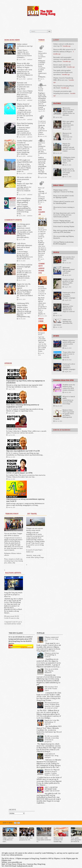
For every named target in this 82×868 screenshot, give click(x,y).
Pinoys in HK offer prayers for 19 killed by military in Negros (64, 50)
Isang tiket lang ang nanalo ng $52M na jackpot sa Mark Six (13, 595)
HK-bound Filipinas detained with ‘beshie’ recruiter (69, 270)
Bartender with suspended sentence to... (44, 840)
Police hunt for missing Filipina (64, 226)
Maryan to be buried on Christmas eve (67, 135)
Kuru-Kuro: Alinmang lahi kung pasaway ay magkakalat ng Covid (23, 406)
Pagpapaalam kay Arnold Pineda (42, 88)
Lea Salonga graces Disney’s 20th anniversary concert (23, 226)
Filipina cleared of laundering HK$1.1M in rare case (63, 79)
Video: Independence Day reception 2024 (42, 55)
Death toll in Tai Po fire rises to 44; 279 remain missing (69, 172)
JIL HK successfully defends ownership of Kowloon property (52, 739)
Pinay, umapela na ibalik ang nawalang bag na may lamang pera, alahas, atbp (14, 561)
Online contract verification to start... (8, 840)
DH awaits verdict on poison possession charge (24, 179)
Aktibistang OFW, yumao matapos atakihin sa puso (23, 305)
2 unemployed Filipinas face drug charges (52, 756)
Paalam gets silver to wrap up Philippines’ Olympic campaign (69, 295)
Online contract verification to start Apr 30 (25, 46)
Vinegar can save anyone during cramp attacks (35, 529)
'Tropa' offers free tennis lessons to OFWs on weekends (69, 355)
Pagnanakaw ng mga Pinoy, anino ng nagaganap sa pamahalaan (25, 382)
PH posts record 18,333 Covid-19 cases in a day (12, 617)
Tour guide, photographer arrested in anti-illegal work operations (63, 72)
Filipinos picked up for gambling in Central (52, 655)
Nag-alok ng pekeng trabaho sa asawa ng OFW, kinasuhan (64, 231)
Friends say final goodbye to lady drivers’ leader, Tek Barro (68, 282)
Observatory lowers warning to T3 (64, 208)
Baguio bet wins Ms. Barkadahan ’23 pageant (24, 286)
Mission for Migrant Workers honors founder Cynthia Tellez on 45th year (69, 112)
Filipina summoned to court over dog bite (52, 639)
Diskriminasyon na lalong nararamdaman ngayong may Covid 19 (25, 500)
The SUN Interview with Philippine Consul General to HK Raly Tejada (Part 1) (42, 148)
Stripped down (41, 334)
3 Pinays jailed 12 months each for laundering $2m (64, 202)
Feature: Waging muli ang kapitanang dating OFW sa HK (63, 221)
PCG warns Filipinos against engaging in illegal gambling (24, 200)
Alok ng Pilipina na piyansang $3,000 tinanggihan (63, 243)
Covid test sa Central (42, 122)
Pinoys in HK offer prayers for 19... (26, 839)
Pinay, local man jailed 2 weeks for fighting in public (64, 197)
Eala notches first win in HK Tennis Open (69, 259)
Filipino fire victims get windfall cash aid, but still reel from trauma (69, 147)
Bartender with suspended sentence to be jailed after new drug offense (64, 59)
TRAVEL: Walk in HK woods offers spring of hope (35, 556)
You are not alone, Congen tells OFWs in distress (13, 534)
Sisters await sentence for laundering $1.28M (62, 66)
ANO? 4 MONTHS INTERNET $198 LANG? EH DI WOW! (52, 789)
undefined (30, 60)
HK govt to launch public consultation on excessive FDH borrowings (69, 400)
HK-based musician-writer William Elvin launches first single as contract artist (64, 309)
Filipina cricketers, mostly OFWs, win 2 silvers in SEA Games (69, 343)
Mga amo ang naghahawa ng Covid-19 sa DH (23, 451)
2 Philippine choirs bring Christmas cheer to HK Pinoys (69, 160)
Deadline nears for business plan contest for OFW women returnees (69, 387)
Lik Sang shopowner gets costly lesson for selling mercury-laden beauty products (64, 215)
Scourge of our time (14, 429)
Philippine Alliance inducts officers (13, 554)
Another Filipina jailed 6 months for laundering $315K (25, 143)
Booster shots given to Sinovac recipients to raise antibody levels (42, 233)
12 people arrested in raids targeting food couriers (62, 92)
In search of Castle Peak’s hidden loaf (34, 551)
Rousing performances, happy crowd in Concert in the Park (42, 291)
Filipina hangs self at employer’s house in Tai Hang (63, 191)
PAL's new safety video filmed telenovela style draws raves (68, 124)
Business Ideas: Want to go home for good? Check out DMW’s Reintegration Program (64, 414)
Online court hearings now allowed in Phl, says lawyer (63, 322)
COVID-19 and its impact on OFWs (19, 473)
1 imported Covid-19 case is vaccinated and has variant (13, 623)
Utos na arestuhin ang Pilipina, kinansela (64, 237)
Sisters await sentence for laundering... (58, 840)
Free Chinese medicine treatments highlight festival (25, 267)
